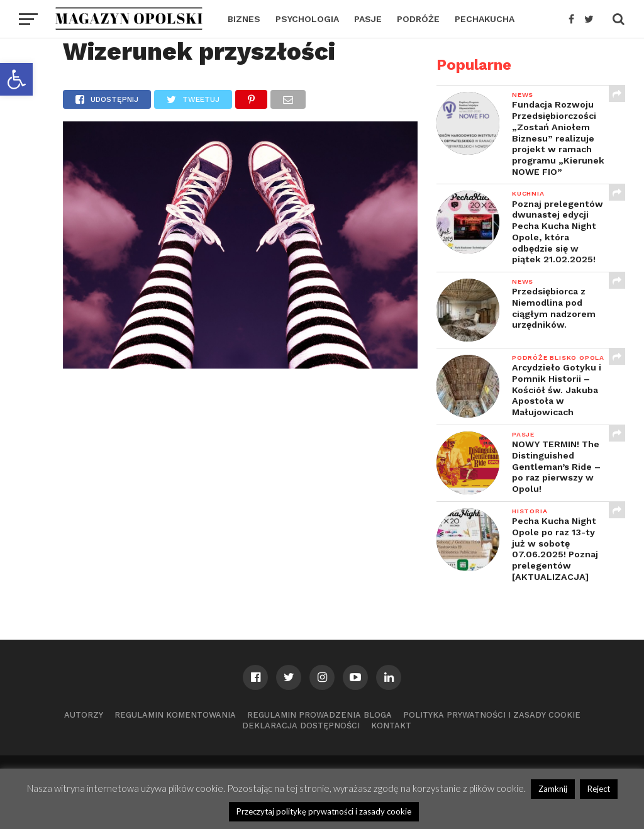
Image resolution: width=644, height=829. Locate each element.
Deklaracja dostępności (301, 726)
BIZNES (244, 19)
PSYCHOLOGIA (307, 19)
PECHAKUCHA (485, 19)
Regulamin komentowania (175, 715)
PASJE (368, 19)
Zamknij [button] (553, 789)
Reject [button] (599, 789)
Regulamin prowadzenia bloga (319, 715)
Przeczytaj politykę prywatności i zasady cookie (324, 811)
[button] (16, 79)
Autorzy (84, 715)
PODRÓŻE (418, 19)
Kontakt (391, 726)
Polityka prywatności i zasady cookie (492, 715)
